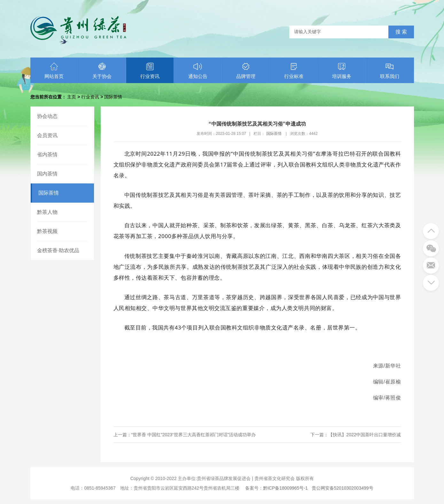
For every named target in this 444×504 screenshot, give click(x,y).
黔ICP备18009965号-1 (285, 488)
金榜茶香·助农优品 (58, 250)
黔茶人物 (47, 212)
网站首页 (54, 71)
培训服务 (342, 71)
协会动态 (47, 116)
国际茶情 (113, 97)
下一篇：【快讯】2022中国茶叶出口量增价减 (356, 435)
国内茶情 (47, 174)
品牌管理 (246, 71)
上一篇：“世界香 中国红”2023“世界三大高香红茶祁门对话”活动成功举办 (185, 435)
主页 (72, 97)
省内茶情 (47, 155)
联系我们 (390, 71)
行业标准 (294, 71)
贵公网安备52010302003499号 (343, 488)
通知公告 (198, 71)
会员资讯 (47, 135)
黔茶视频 (47, 231)
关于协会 (102, 71)
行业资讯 (150, 71)
